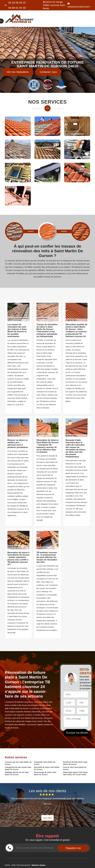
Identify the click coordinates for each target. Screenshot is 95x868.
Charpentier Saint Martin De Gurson (45, 763)
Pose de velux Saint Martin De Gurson (75, 768)
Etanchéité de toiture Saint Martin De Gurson (47, 768)
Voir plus (47, 818)
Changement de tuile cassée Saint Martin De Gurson (18, 768)
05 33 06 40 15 (17, 3)
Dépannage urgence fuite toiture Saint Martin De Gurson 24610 (75, 773)
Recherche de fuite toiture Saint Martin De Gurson (75, 763)
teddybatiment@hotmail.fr (79, 5)
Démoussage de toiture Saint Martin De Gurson (45, 773)
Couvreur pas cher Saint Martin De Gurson (18, 763)
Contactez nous (48, 72)
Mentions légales (39, 865)
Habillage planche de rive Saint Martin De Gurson (17, 773)
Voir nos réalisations (18, 72)
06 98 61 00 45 (17, 8)
